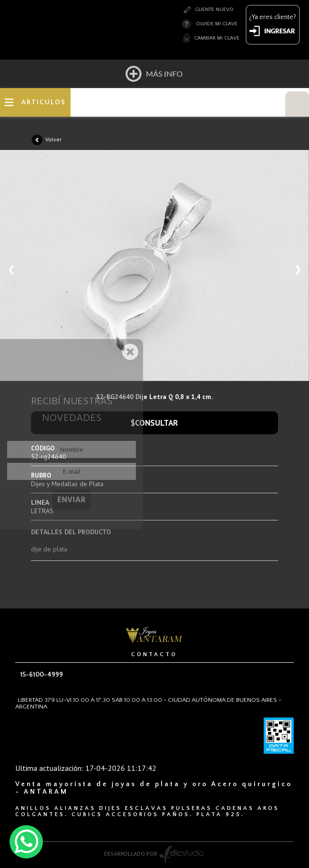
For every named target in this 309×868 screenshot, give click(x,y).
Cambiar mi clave (217, 38)
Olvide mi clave (217, 24)
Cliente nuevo (214, 10)
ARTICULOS (44, 102)
